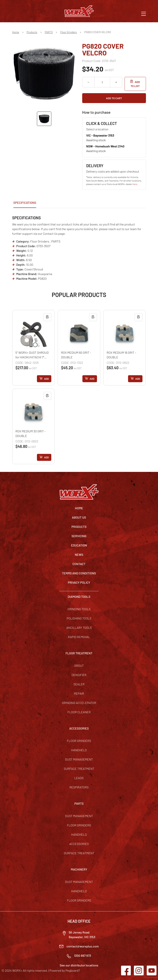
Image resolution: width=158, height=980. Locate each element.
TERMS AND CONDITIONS (79, 573)
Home (16, 32)
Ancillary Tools (79, 628)
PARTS (49, 32)
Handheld (79, 750)
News (79, 555)
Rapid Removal (79, 637)
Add (47, 379)
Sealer (79, 684)
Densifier (79, 675)
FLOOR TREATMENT (79, 653)
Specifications (25, 203)
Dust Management (79, 759)
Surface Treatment (79, 769)
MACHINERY (79, 869)
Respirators (79, 787)
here (135, 184)
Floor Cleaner (79, 712)
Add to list (135, 84)
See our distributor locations (79, 965)
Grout (79, 666)
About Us (79, 517)
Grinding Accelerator (79, 703)
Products (32, 32)
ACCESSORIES (79, 728)
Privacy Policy (79, 582)
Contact (79, 564)
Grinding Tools (79, 609)
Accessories (79, 844)
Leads (79, 778)
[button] (144, 13)
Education (79, 545)
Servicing (79, 536)
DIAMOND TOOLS (79, 597)
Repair (79, 693)
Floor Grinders (69, 32)
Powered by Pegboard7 (65, 970)
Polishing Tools (79, 618)
